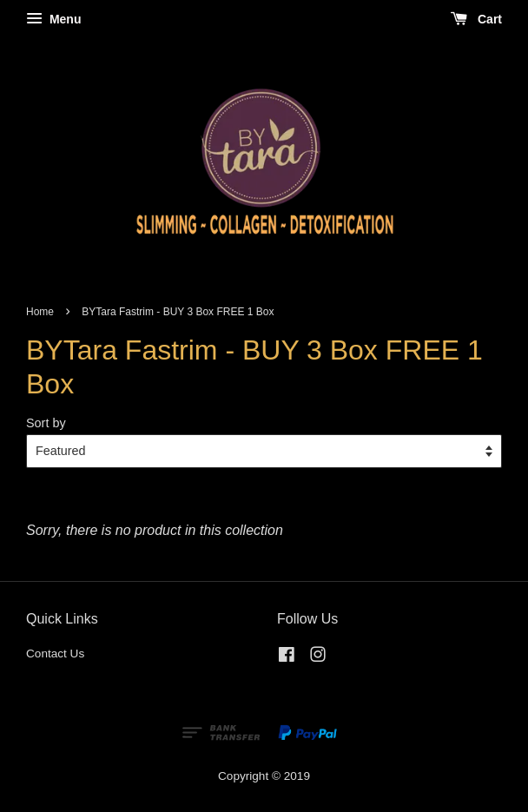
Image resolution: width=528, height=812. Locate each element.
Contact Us (55, 654)
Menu (53, 19)
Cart (476, 19)
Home (40, 312)
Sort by (46, 423)
